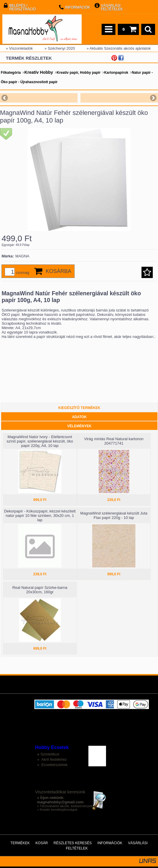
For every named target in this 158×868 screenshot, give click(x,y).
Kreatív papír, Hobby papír (79, 73)
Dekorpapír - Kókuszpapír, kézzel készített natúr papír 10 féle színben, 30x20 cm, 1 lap (40, 516)
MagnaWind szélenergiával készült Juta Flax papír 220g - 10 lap (114, 515)
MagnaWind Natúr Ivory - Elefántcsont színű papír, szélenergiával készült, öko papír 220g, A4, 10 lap (40, 441)
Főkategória (11, 73)
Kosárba (59, 271)
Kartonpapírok (116, 73)
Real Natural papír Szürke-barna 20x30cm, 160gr (40, 590)
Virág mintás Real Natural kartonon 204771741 (114, 441)
